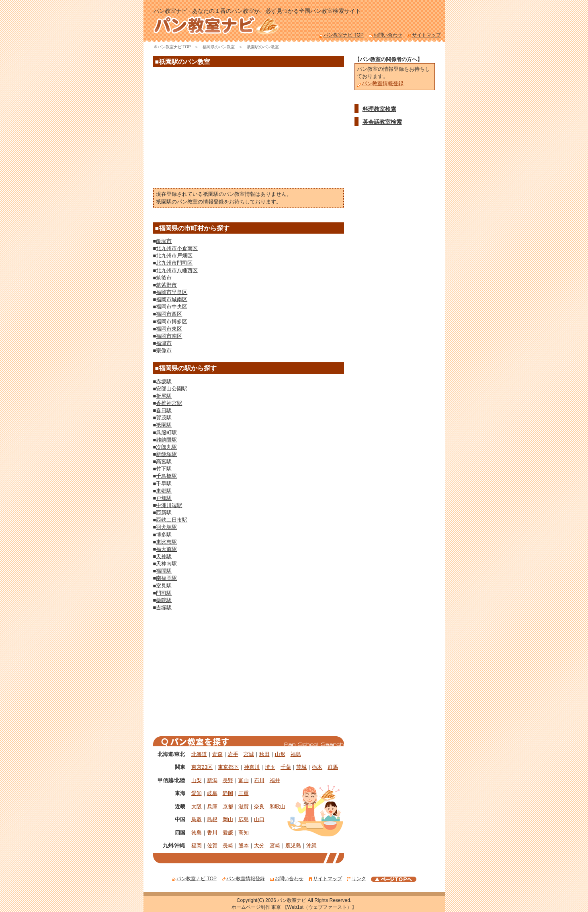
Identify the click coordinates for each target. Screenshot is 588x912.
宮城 (249, 754)
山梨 (197, 780)
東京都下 (228, 767)
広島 (244, 819)
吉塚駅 (164, 607)
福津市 (164, 343)
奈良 (259, 806)
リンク (356, 879)
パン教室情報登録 (380, 83)
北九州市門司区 (174, 263)
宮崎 (275, 845)
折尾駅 (164, 396)
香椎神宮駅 (169, 403)
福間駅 (164, 571)
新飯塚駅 (166, 454)
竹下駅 (164, 469)
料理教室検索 (379, 109)
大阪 (197, 806)
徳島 (197, 833)
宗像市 (164, 350)
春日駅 (164, 410)
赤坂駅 (164, 381)
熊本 (244, 845)
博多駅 (164, 535)
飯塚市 (164, 241)
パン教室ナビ (292, 900)
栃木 (317, 767)
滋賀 (244, 806)
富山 (244, 780)
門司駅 (164, 593)
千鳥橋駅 (166, 476)
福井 (275, 780)
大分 (259, 845)
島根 (212, 819)
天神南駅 (166, 564)
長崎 (228, 845)
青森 (217, 754)
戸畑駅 (164, 498)
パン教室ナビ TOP (341, 35)
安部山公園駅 (172, 389)
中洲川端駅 (169, 505)
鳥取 (197, 819)
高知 (244, 833)
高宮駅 (164, 461)
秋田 (264, 754)
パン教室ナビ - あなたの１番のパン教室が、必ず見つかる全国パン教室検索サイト (257, 11)
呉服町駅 (166, 432)
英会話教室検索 (382, 122)
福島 (296, 754)
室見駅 (164, 586)
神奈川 (252, 767)
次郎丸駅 (166, 447)
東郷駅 (164, 491)
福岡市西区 (169, 314)
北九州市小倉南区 (177, 248)
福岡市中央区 (172, 307)
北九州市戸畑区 (174, 256)
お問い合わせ (385, 35)
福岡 (197, 845)
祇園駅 (164, 425)
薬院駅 (164, 600)
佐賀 (212, 845)
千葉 (286, 767)
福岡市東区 (169, 329)
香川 (212, 833)
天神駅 (164, 556)
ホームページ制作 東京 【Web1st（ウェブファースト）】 (294, 907)
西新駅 (164, 512)
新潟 (212, 780)
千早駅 (164, 484)
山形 (280, 754)
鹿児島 (293, 845)
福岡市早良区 (172, 292)
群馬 (333, 767)
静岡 (228, 793)
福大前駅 (166, 549)
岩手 (233, 754)
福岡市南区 (169, 336)
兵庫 (212, 806)
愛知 (197, 793)
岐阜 (212, 793)
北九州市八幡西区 (177, 270)
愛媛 (228, 833)
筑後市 (164, 278)
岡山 (228, 819)
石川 (259, 780)
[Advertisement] (248, 129)
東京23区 (202, 767)
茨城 (301, 767)
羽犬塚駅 (166, 527)
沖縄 (311, 845)
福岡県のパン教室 (219, 47)
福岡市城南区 (172, 299)
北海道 (199, 754)
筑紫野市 (166, 285)
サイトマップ (424, 35)
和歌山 (278, 806)
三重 (244, 793)
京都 (228, 806)
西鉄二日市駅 (172, 520)
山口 (259, 819)
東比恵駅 (166, 542)
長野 (228, 780)
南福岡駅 (166, 578)
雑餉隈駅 (166, 440)
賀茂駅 (164, 418)
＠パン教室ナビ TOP (172, 47)
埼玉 (270, 767)
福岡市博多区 (172, 321)
